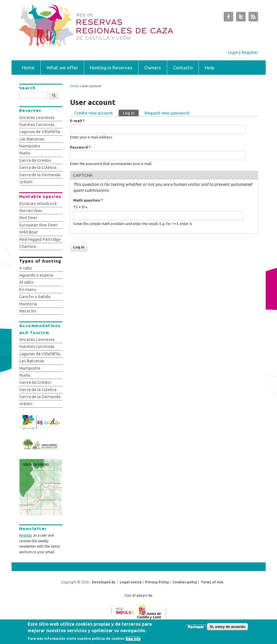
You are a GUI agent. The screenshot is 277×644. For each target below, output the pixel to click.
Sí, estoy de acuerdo (227, 629)
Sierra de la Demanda (40, 175)
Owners (153, 68)
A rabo (26, 268)
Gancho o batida (35, 296)
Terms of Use (212, 582)
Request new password (167, 113)
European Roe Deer (38, 225)
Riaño (25, 153)
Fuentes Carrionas (37, 124)
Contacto (183, 68)
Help (210, 68)
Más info (133, 640)
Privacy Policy (157, 582)
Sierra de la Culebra (38, 167)
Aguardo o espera (36, 275)
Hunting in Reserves (111, 68)
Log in (131, 113)
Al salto (26, 282)
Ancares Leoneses (37, 117)
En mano (28, 289)
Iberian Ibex (31, 210)
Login (233, 52)
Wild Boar (29, 232)
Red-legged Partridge (40, 239)
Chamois (28, 246)
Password (80, 147)
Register (250, 52)
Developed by (104, 582)
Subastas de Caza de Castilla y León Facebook (228, 18)
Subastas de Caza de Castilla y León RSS (253, 18)
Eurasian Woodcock (38, 203)
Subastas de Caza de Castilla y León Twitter (241, 18)
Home (28, 68)
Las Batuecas (32, 139)
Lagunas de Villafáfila (40, 132)
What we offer (62, 68)
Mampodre (30, 146)
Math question (88, 200)
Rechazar (196, 629)
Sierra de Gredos (35, 160)
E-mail (77, 121)
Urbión (26, 182)
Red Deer (28, 218)
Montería (28, 304)
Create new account (94, 113)
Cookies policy (185, 582)
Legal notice (131, 582)
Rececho (28, 311)
